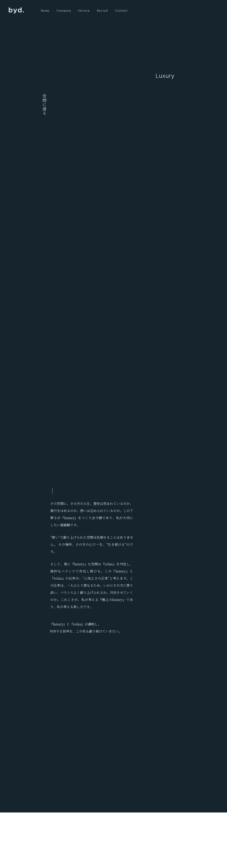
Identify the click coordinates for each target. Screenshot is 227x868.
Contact (121, 10)
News (45, 10)
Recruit (103, 10)
